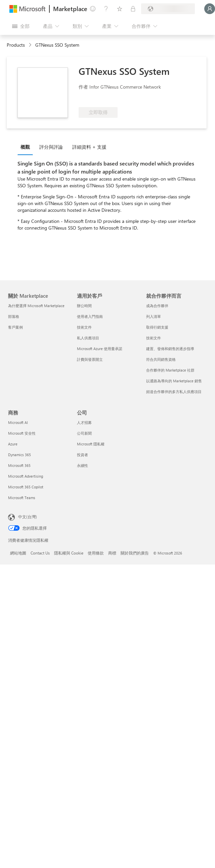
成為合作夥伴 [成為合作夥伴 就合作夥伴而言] (157, 306)
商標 (112, 553)
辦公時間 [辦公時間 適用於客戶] (84, 306)
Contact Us (40, 553)
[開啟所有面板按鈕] (21, 26)
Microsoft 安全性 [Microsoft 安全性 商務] (22, 433)
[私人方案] (133, 9)
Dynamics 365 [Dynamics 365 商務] (19, 455)
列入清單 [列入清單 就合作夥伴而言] (154, 316)
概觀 (25, 147)
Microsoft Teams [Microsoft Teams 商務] (22, 498)
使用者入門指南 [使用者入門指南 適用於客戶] (90, 316)
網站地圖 (18, 553)
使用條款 (96, 553)
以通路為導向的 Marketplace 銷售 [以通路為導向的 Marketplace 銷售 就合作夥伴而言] (174, 381)
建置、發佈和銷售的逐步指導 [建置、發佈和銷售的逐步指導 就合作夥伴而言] (170, 349)
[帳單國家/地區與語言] (168, 9)
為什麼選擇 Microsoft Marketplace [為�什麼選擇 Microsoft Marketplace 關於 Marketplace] (36, 306)
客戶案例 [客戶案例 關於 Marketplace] (15, 327)
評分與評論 (51, 147)
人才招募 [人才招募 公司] (84, 422)
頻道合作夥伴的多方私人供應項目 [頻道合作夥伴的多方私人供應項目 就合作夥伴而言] (174, 392)
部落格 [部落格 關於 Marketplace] (14, 316)
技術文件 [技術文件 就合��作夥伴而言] (154, 338)
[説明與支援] (106, 9)
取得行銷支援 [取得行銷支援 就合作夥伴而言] (157, 327)
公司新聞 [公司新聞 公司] (84, 433)
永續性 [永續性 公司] (82, 465)
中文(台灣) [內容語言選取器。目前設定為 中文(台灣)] (28, 517)
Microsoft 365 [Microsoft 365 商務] (19, 465)
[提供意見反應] (93, 9)
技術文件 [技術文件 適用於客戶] (84, 327)
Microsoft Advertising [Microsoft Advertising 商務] (26, 476)
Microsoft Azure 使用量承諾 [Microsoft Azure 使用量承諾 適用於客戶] (100, 349)
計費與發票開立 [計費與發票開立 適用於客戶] (90, 359)
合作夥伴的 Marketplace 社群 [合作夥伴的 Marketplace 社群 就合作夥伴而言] (170, 370)
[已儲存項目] (120, 9)
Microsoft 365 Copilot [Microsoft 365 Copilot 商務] (26, 487)
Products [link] (16, 45)
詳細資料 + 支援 (89, 147)
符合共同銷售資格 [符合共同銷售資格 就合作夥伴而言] (161, 359)
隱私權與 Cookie (69, 553)
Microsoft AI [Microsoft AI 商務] (18, 422)
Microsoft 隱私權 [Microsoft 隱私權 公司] (91, 444)
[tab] (27, 147)
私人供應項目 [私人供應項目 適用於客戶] (88, 338)
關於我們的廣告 (135, 553)
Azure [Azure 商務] (13, 444)
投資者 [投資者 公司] (82, 455)
